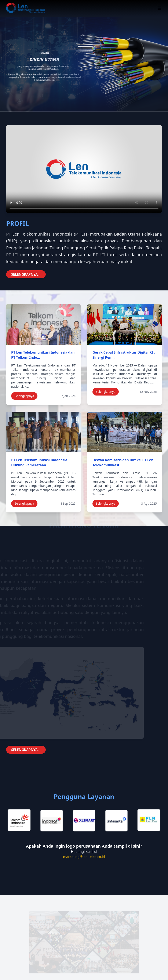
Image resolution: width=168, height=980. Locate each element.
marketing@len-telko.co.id (84, 857)
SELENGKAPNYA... (26, 274)
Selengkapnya (24, 396)
